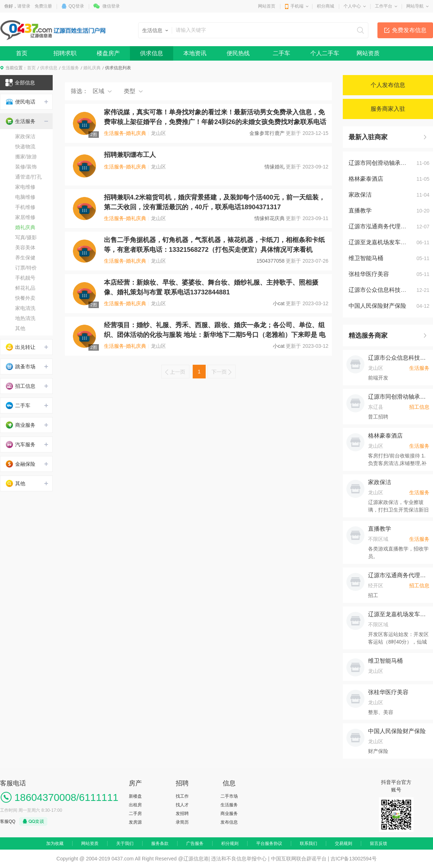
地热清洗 (25, 318)
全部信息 (20, 83)
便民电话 (21, 102)
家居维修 (25, 217)
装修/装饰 (26, 167)
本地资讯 (195, 53)
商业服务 (21, 425)
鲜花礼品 (25, 288)
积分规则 (230, 843)
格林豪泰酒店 (366, 179)
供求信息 (152, 53)
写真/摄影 (26, 237)
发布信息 (229, 822)
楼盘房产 (108, 53)
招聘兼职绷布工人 (130, 155)
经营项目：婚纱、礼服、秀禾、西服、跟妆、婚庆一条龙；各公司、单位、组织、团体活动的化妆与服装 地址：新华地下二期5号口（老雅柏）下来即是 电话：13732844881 (215, 335)
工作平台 (384, 6)
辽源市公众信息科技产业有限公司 (399, 358)
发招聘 (182, 814)
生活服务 (70, 68)
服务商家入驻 (388, 109)
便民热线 (238, 53)
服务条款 (160, 843)
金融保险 (21, 464)
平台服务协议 (269, 843)
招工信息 (21, 386)
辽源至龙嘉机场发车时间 (380, 242)
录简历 (182, 822)
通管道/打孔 (29, 177)
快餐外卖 (25, 298)
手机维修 (25, 207)
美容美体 (25, 247)
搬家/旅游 (26, 157)
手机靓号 (25, 278)
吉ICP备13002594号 (354, 859)
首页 (22, 53)
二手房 (135, 814)
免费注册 (43, 6)
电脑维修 (25, 197)
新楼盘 (135, 796)
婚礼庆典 (92, 68)
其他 (20, 328)
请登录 (24, 6)
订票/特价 (26, 268)
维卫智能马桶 (366, 258)
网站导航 (415, 6)
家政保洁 (25, 136)
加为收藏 (55, 843)
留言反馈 (379, 843)
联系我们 (309, 843)
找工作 (182, 796)
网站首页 (267, 6)
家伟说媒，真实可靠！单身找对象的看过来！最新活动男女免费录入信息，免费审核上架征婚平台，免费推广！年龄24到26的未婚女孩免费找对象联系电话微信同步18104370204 (215, 122)
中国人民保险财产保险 (377, 306)
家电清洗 (25, 308)
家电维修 (25, 187)
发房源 (135, 822)
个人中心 (352, 6)
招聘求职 (65, 53)
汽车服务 (21, 444)
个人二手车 (325, 53)
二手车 (281, 53)
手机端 (297, 6)
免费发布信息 (409, 30)
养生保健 (25, 258)
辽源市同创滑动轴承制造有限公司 (399, 397)
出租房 (135, 805)
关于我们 (125, 843)
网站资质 (368, 53)
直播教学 (360, 211)
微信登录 (111, 6)
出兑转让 (21, 347)
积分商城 (325, 6)
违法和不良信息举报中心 (239, 859)
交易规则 (344, 843)
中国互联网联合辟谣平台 (299, 859)
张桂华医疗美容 (369, 274)
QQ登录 (76, 6)
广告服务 (195, 843)
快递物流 (25, 146)
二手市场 (229, 796)
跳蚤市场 (21, 367)
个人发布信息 (388, 85)
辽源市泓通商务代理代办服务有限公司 (399, 575)
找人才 (182, 805)
